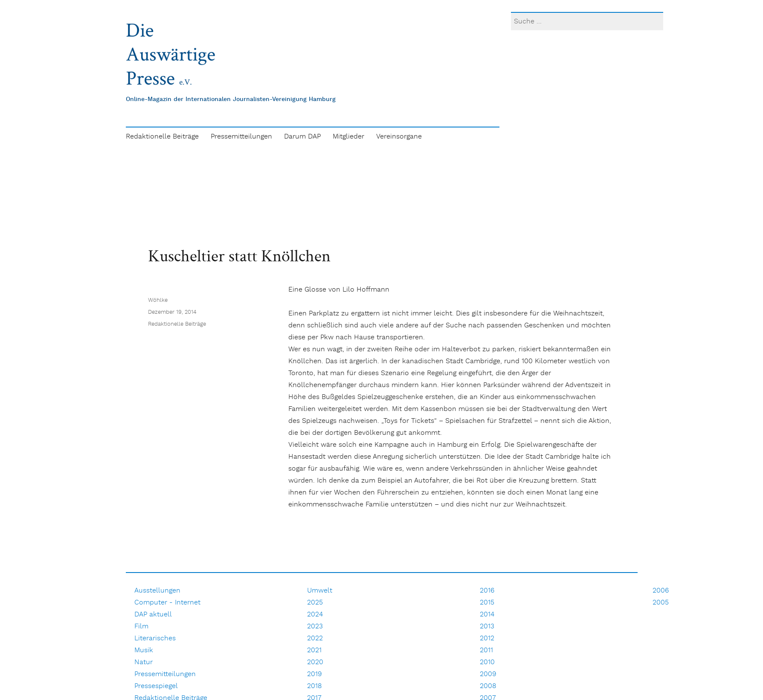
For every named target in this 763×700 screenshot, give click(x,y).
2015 (487, 603)
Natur (144, 662)
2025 (315, 603)
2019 (315, 674)
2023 (315, 626)
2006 (661, 591)
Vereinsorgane (399, 137)
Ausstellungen (157, 591)
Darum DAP (302, 137)
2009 (488, 674)
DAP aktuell (153, 615)
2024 (315, 615)
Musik (144, 650)
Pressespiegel (156, 686)
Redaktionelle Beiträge (162, 137)
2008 (488, 686)
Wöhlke (158, 300)
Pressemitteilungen (241, 137)
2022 (315, 638)
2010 (487, 662)
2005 (661, 603)
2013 (487, 626)
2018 (315, 686)
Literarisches (155, 638)
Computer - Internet (167, 603)
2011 (486, 650)
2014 (487, 615)
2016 (487, 591)
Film (141, 626)
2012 (487, 638)
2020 (315, 662)
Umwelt (320, 591)
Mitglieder (348, 137)
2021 (314, 650)
